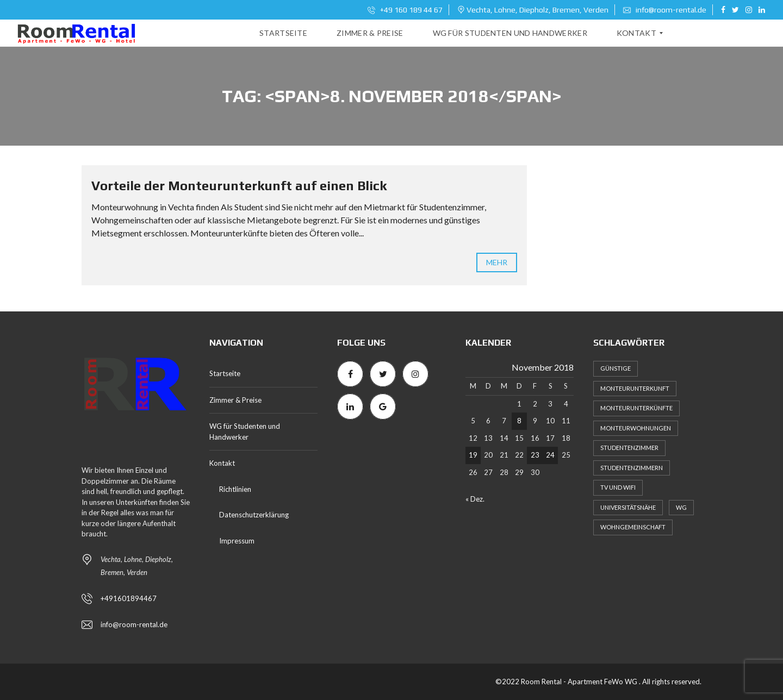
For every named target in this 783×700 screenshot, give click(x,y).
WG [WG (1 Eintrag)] (681, 507)
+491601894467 (129, 598)
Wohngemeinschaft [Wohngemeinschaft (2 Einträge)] (633, 527)
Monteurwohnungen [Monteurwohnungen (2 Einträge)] (636, 428)
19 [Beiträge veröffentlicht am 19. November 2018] (473, 455)
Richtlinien (235, 489)
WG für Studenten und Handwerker (245, 432)
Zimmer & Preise (235, 400)
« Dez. (475, 499)
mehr (497, 262)
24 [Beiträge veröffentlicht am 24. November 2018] (550, 455)
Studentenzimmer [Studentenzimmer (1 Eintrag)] (629, 448)
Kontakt (222, 463)
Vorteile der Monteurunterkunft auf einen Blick (239, 186)
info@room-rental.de (665, 10)
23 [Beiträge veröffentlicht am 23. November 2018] (535, 455)
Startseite (225, 373)
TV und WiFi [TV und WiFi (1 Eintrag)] (618, 487)
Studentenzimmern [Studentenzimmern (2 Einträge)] (632, 468)
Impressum (237, 541)
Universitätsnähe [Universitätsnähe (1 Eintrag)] (628, 507)
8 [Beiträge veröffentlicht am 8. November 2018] (519, 421)
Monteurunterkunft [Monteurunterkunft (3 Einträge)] (635, 388)
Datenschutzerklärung (254, 515)
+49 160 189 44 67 (405, 10)
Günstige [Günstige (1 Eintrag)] (616, 368)
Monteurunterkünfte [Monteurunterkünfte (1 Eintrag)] (636, 408)
